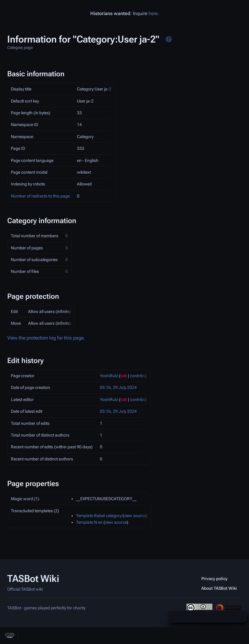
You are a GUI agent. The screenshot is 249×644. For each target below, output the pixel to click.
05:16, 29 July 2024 (118, 387)
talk (124, 376)
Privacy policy (214, 579)
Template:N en (89, 522)
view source (135, 516)
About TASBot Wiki (219, 588)
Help (169, 39)
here (153, 13)
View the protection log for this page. (46, 338)
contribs (138, 376)
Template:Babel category (99, 516)
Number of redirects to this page (40, 196)
